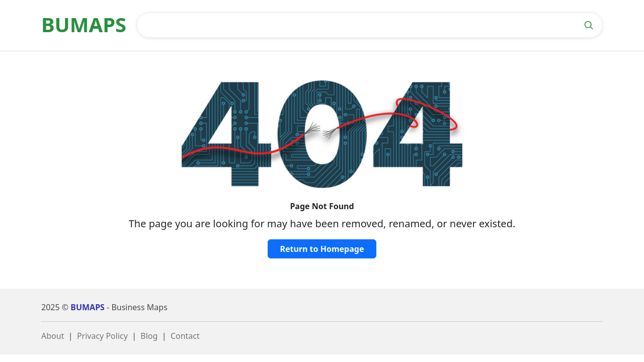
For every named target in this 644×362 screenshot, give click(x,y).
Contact (185, 336)
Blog (149, 336)
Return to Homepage (322, 249)
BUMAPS (88, 307)
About (53, 336)
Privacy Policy (102, 336)
